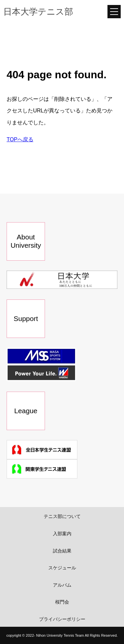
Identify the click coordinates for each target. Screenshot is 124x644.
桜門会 (62, 602)
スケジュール (62, 568)
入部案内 (62, 534)
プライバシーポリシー (62, 619)
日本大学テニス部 (38, 12)
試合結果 (62, 551)
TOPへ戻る (20, 139)
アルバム (62, 585)
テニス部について (62, 516)
